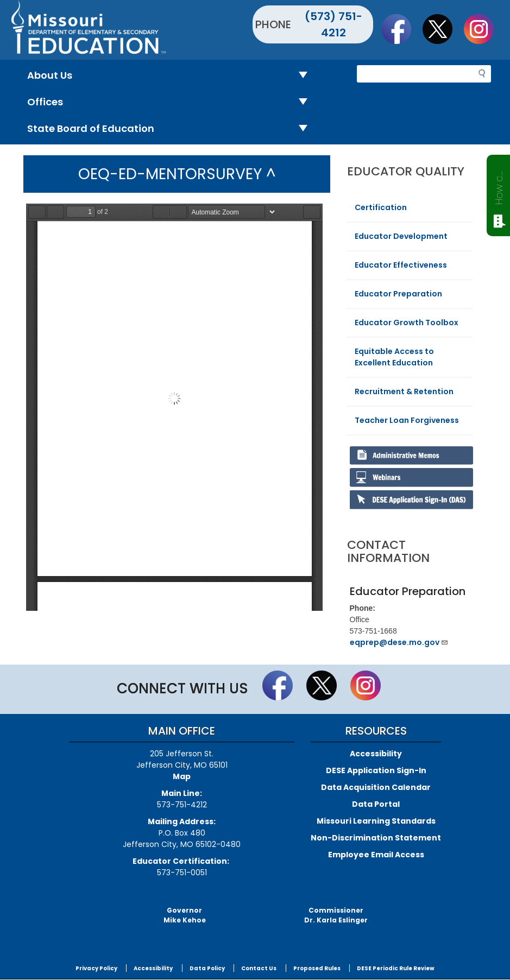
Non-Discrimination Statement (376, 838)
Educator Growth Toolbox (407, 323)
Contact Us (259, 968)
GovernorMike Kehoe (185, 915)
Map (182, 776)
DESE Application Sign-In (376, 770)
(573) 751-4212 (333, 24)
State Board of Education (172, 129)
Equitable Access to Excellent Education (394, 357)
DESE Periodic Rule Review (396, 968)
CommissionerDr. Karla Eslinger (336, 915)
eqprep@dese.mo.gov (399, 642)
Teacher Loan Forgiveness (407, 420)
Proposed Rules (317, 968)
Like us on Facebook (401, 29)
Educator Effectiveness (401, 265)
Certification (381, 207)
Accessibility (376, 754)
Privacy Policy (96, 968)
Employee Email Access (376, 855)
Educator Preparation (398, 294)
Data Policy (207, 968)
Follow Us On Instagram (484, 29)
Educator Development (401, 236)
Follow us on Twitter (443, 29)
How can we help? (499, 186)
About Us (172, 76)
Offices (172, 102)
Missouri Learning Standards (376, 821)
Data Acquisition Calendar (376, 787)
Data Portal (376, 804)
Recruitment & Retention (404, 391)
